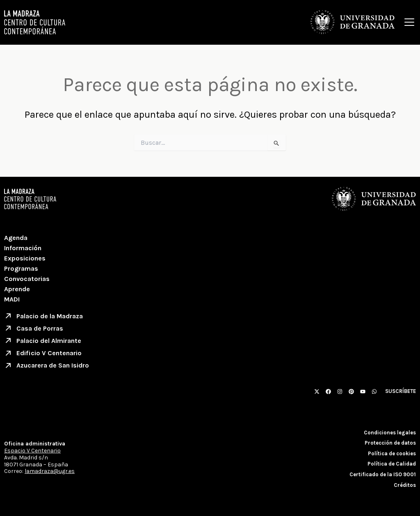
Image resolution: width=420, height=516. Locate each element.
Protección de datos (390, 443)
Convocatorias (27, 279)
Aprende (17, 289)
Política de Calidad (392, 464)
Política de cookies (392, 453)
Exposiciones (25, 258)
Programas (21, 268)
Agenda (16, 238)
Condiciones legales (390, 433)
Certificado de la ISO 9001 (383, 474)
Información (23, 248)
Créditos (405, 485)
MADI (12, 299)
